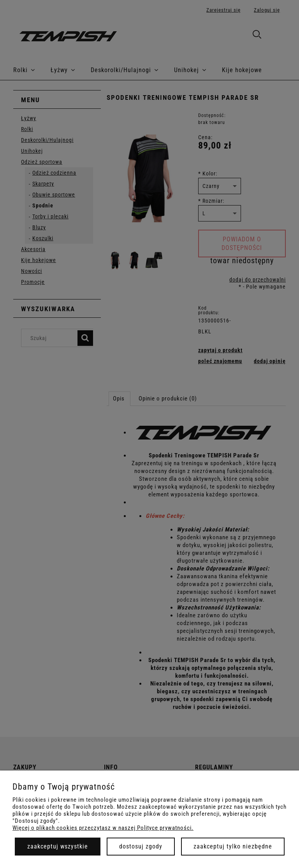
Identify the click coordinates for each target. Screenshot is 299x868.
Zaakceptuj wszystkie (58, 846)
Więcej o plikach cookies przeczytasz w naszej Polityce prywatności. (103, 828)
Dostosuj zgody (141, 846)
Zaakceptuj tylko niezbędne (233, 846)
